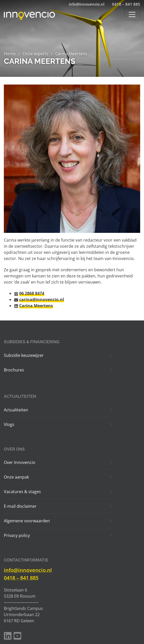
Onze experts (36, 54)
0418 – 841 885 (21, 578)
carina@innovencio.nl (42, 299)
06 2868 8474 (32, 293)
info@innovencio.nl (28, 570)
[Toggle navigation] (132, 14)
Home (10, 54)
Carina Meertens (36, 306)
